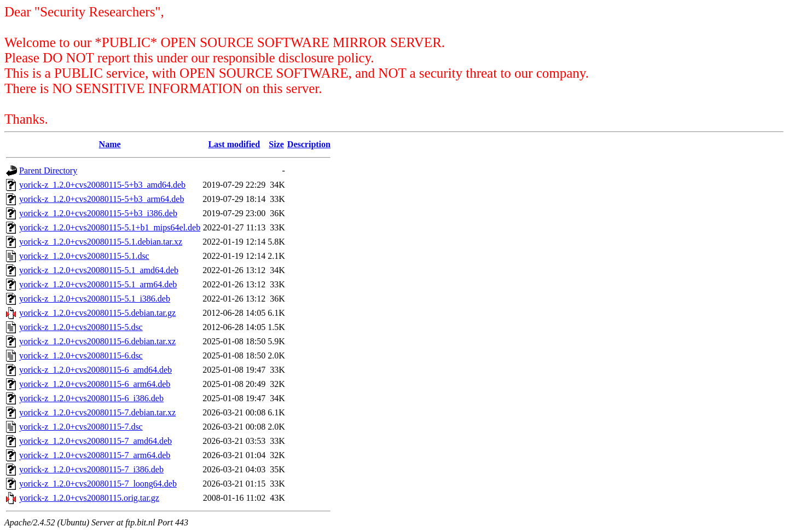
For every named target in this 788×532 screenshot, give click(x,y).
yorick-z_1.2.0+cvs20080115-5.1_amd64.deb (99, 270)
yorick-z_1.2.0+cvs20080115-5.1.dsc (84, 256)
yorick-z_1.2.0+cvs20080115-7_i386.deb (91, 469)
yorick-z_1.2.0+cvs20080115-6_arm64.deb (95, 384)
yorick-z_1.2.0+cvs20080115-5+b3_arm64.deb (102, 199)
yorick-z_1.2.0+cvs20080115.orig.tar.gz (89, 498)
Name (110, 144)
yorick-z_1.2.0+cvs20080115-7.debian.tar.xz (97, 412)
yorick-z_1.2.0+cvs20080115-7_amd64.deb (95, 441)
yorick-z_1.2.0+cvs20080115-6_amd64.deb (95, 370)
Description (309, 144)
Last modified (234, 144)
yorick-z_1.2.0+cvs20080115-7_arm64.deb (95, 455)
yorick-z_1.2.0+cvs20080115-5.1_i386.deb (95, 299)
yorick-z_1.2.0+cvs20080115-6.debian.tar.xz (97, 341)
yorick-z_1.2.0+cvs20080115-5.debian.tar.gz (97, 313)
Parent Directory (48, 170)
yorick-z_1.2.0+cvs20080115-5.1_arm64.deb (98, 284)
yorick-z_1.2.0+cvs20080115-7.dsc (81, 427)
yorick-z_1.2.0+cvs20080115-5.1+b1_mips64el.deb (110, 227)
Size (276, 144)
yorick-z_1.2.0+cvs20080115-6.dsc (81, 355)
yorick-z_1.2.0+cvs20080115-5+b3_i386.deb (98, 213)
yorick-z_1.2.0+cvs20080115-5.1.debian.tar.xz (101, 242)
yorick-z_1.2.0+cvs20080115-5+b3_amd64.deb (102, 185)
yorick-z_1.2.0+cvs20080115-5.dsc (81, 327)
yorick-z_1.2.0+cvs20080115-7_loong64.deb (98, 484)
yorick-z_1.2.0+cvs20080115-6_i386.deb (91, 398)
